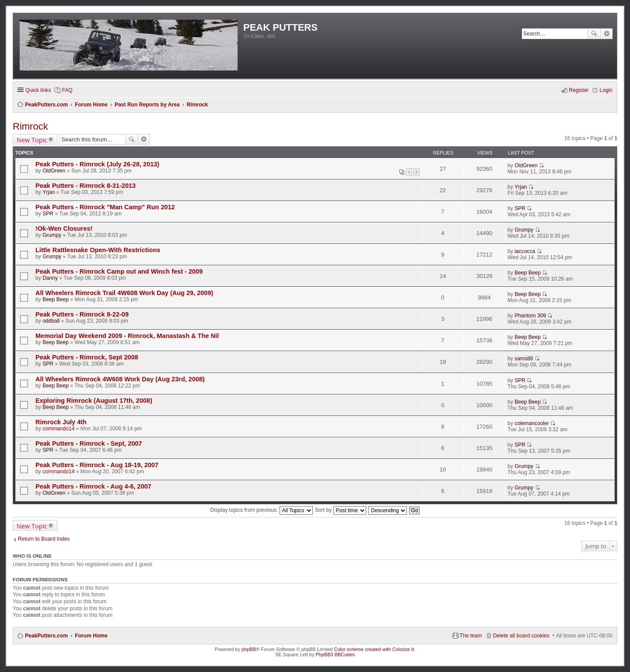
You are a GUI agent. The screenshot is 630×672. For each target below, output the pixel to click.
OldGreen (54, 171)
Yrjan (49, 192)
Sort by (341, 510)
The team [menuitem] (471, 636)
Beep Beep (528, 273)
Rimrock (30, 126)
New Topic (32, 140)
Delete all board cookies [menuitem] (521, 636)
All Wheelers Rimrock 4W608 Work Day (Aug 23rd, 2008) (120, 379)
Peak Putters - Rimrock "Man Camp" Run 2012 (105, 207)
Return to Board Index (44, 539)
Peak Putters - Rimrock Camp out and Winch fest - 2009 (119, 271)
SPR (48, 214)
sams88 (524, 359)
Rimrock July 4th (61, 422)
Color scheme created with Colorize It (374, 649)
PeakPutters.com (46, 636)
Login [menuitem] (606, 90)
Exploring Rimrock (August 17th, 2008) (94, 401)
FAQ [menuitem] (67, 90)
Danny (50, 278)
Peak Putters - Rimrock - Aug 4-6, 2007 (93, 486)
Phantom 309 (530, 316)
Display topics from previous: (262, 510)
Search (594, 34)
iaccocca (525, 251)
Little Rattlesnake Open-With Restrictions (98, 250)
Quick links (38, 90)
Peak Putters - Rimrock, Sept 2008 (87, 357)
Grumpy (52, 235)
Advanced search (607, 34)
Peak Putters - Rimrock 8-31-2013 (86, 186)
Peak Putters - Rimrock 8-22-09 (82, 314)
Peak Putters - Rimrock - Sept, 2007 (89, 443)
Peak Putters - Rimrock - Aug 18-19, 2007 (97, 465)
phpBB (249, 649)
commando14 (58, 429)
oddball (51, 321)
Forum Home (91, 636)
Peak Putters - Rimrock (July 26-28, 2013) (97, 164)
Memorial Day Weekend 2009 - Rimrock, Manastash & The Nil (127, 336)
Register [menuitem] (579, 90)
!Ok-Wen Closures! (64, 229)
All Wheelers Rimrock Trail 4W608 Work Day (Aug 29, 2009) (124, 293)
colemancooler (532, 423)
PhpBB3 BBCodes (335, 654)
